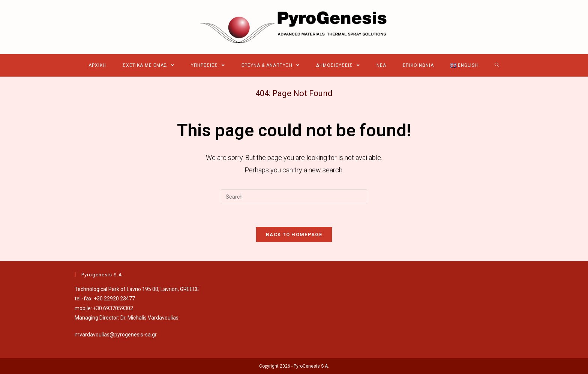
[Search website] (497, 65)
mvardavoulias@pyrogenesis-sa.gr (116, 335)
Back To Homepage (294, 235)
